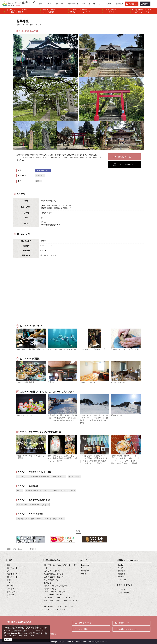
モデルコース (12, 574)
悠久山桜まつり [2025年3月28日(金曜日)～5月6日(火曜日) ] (40, 477)
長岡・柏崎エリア (43, 170)
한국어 (121, 568)
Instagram (85, 571)
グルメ (10, 571)
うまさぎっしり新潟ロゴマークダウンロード (61, 602)
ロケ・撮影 (83, 629)
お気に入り (133, 4)
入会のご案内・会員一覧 (54, 577)
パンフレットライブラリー (55, 592)
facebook (85, 565)
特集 (9, 565)
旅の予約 (11, 586)
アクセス (11, 589)
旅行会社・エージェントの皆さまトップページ (61, 566)
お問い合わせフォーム (128, 629)
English (121, 565)
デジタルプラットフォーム (55, 609)
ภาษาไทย (122, 580)
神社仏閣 (39, 175)
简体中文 (122, 571)
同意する (8, 639)
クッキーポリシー (14, 636)
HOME (8, 549)
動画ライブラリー (51, 589)
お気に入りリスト (14, 592)
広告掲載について (51, 580)
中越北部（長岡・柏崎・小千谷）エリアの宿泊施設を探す (40, 519)
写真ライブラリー (86, 623)
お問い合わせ (124, 593)
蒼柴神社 (33, 549)
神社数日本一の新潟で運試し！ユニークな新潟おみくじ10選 (49, 491)
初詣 (37, 181)
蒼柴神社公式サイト (48, 255)
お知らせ (11, 595)
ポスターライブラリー (53, 595)
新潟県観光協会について (54, 574)
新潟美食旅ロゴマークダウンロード (58, 597)
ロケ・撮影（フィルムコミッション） (59, 606)
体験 (9, 580)
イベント (11, 583)
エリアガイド (12, 568)
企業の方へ (145, 4)
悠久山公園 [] (73, 477)
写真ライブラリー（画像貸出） (56, 586)
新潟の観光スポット (20, 549)
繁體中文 (122, 574)
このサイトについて (52, 571)
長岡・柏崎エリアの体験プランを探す (32, 505)
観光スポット (12, 577)
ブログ (84, 574)
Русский (122, 577)
